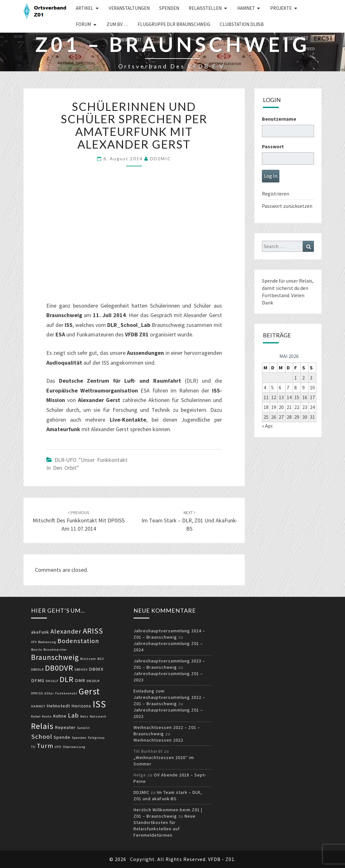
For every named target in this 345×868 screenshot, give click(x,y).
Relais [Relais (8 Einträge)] (42, 726)
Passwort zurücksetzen (287, 206)
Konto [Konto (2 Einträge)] (47, 716)
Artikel (85, 8)
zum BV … (117, 24)
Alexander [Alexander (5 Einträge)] (66, 631)
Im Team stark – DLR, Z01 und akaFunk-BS (189, 521)
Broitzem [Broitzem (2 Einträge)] (88, 659)
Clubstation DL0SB (242, 24)
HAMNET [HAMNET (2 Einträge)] (38, 706)
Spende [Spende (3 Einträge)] (62, 737)
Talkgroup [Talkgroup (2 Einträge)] (96, 738)
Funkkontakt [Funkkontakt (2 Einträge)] (66, 693)
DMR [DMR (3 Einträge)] (80, 680)
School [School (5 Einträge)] (42, 737)
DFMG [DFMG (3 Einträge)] (38, 680)
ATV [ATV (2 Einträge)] (34, 642)
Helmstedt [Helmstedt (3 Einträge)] (58, 706)
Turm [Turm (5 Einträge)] (45, 746)
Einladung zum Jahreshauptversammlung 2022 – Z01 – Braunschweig (169, 697)
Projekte (281, 8)
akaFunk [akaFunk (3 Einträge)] (40, 632)
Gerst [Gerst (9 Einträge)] (89, 691)
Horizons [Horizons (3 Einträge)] (81, 706)
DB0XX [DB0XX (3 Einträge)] (96, 669)
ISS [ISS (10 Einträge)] (99, 704)
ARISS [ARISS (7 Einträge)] (93, 631)
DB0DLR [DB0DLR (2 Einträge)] (37, 670)
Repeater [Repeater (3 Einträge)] (65, 727)
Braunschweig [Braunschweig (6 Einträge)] (55, 657)
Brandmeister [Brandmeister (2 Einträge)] (55, 650)
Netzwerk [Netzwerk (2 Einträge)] (98, 716)
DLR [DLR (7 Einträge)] (67, 679)
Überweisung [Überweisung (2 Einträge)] (74, 747)
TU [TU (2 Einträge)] (33, 747)
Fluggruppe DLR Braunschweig (174, 24)
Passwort (273, 146)
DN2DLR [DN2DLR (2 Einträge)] (93, 681)
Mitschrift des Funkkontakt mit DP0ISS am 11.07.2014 (79, 521)
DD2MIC (161, 159)
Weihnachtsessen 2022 (158, 740)
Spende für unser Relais (287, 281)
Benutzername (279, 119)
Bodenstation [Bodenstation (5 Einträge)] (78, 641)
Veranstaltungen (129, 8)
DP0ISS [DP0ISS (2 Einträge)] (37, 693)
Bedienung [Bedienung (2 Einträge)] (47, 642)
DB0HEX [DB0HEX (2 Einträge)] (81, 670)
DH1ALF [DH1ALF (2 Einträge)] (52, 681)
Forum (83, 24)
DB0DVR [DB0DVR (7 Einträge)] (59, 668)
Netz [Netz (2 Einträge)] (84, 716)
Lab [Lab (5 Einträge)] (73, 715)
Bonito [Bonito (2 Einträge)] (37, 650)
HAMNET (246, 8)
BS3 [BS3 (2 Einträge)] (101, 659)
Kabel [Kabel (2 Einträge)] (36, 716)
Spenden (169, 8)
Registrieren (276, 194)
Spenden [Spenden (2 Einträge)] (79, 738)
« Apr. (268, 426)
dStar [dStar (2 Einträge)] (49, 693)
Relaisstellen (205, 8)
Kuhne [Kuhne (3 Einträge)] (60, 716)
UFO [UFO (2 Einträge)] (58, 747)
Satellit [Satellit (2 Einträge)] (84, 728)
